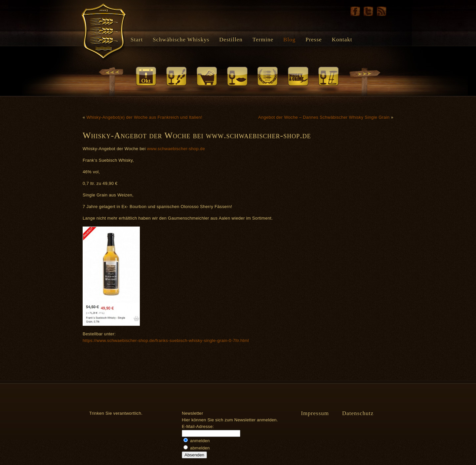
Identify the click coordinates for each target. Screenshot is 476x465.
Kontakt (342, 40)
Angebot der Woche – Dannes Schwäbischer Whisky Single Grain (324, 117)
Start (137, 40)
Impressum (315, 413)
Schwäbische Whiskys (181, 40)
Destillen (231, 40)
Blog (289, 40)
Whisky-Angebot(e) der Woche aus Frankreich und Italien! (144, 117)
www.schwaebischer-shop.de (176, 149)
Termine (263, 40)
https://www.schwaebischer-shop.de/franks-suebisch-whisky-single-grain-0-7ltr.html (166, 340)
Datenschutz (358, 413)
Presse (314, 40)
